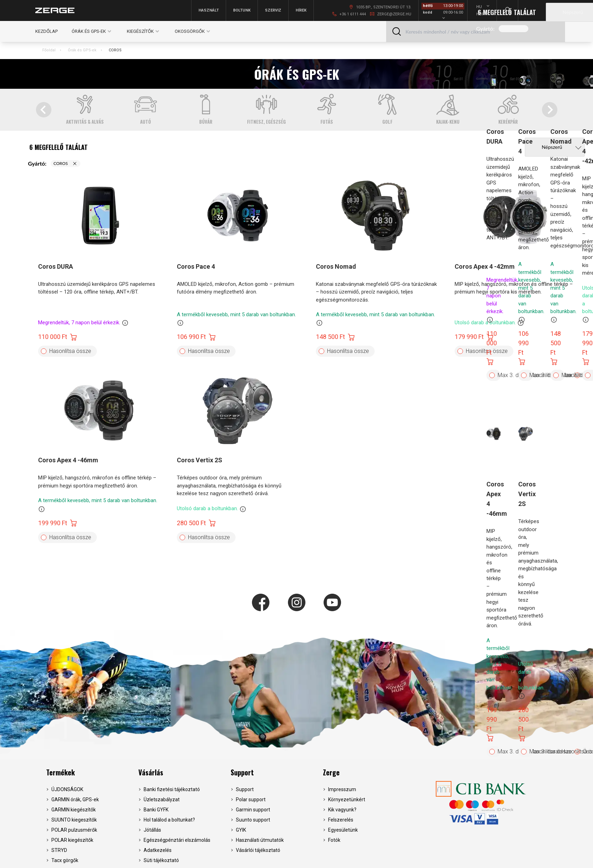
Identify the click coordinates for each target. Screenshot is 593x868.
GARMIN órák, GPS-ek (75, 800)
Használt (209, 10)
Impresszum (342, 789)
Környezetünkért (347, 800)
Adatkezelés (158, 850)
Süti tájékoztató (161, 860)
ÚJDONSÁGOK (67, 789)
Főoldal (49, 50)
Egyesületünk (343, 830)
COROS (115, 50)
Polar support (251, 800)
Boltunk (242, 10)
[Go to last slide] (44, 110)
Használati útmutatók (260, 840)
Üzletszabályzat (162, 800)
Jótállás (152, 830)
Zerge (331, 772)
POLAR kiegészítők (72, 840)
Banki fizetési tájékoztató (172, 789)
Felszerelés (341, 820)
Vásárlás (151, 772)
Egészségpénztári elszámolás (177, 840)
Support (242, 772)
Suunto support (253, 820)
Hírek (301, 10)
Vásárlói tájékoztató (258, 850)
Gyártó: (486, 28)
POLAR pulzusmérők (74, 830)
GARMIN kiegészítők (74, 810)
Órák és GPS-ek (82, 50)
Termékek (60, 772)
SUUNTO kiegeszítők (74, 820)
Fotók (334, 840)
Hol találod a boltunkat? (169, 820)
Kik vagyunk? (342, 810)
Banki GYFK (156, 810)
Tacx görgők (65, 860)
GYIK (241, 830)
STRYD (59, 850)
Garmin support (253, 810)
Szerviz (273, 10)
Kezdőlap (46, 31)
